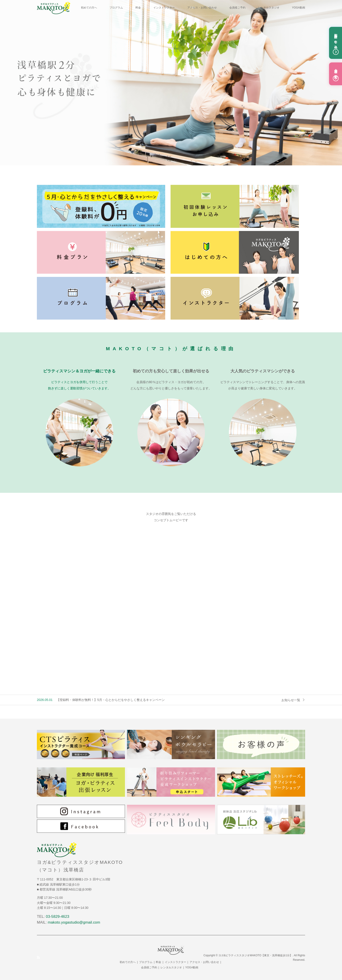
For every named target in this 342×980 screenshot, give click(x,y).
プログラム (116, 8)
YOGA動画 (299, 8)
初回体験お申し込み (336, 43)
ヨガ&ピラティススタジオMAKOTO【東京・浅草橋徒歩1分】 (255, 955)
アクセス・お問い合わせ (202, 8)
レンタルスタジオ (269, 8)
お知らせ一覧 (291, 700)
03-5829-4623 (58, 917)
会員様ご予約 (237, 8)
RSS (38, 957)
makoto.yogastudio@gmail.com (74, 922)
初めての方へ (89, 8)
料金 (138, 8)
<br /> (171, 606)
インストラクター (164, 8)
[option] (171, 83)
